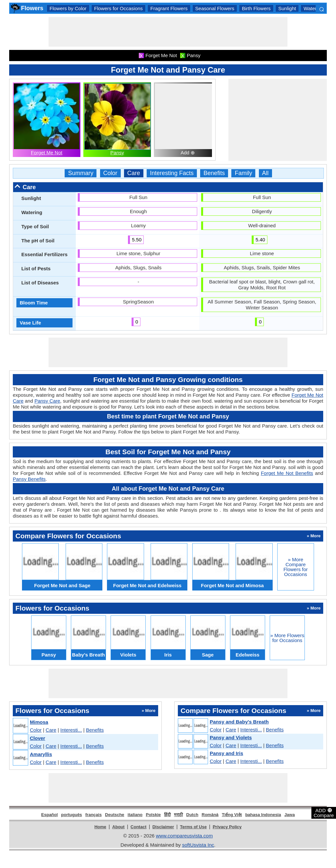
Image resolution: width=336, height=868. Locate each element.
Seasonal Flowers (215, 8)
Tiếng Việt (232, 815)
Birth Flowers (256, 8)
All (265, 173)
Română (210, 815)
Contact (138, 827)
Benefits (214, 173)
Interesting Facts (172, 173)
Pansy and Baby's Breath (239, 722)
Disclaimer (163, 827)
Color (110, 173)
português (72, 815)
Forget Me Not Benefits (287, 473)
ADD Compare (324, 812)
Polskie (153, 815)
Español (50, 815)
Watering (313, 8)
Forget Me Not (47, 153)
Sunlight (287, 8)
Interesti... (71, 730)
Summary (81, 173)
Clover (38, 738)
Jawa (290, 815)
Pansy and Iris (226, 753)
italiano (135, 815)
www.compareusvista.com (184, 836)
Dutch (192, 815)
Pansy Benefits (29, 479)
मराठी (178, 815)
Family (243, 173)
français (94, 815)
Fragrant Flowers (169, 8)
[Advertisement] (168, 32)
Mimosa (39, 722)
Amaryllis (41, 754)
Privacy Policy (227, 827)
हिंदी (167, 815)
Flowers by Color (68, 8)
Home (100, 827)
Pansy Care (47, 401)
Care (134, 173)
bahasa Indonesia (263, 815)
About (118, 827)
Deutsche (115, 815)
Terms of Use (193, 827)
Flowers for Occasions (118, 8)
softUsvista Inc (198, 845)
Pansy (117, 153)
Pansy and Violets (231, 737)
